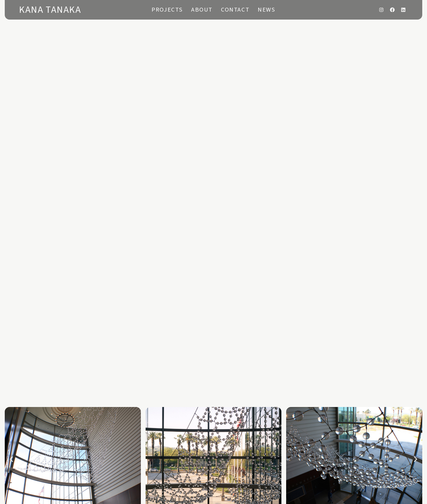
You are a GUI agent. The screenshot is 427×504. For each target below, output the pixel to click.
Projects (167, 10)
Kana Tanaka (50, 10)
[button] (11, 459)
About (202, 10)
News (266, 10)
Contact (235, 10)
